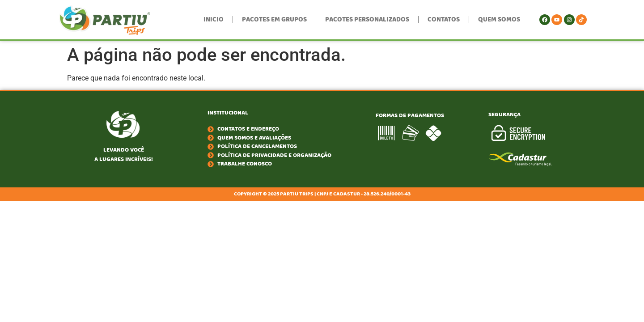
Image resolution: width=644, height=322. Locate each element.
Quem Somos (499, 20)
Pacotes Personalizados (367, 20)
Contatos (444, 20)
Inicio (214, 20)
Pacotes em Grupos (274, 20)
